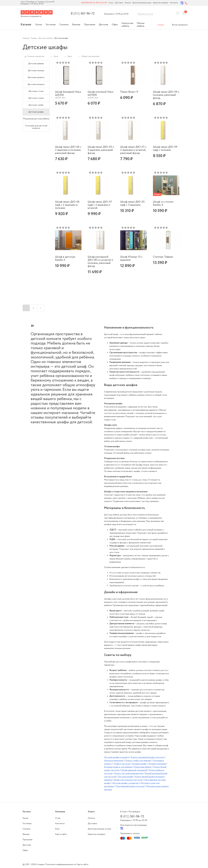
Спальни (64, 25)
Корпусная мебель (127, 25)
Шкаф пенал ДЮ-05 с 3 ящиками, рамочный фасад (101, 150)
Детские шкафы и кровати (117, 757)
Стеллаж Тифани (163, 257)
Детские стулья (36, 98)
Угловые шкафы (139, 764)
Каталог (26, 25)
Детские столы (36, 91)
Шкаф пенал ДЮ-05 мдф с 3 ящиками (132, 203)
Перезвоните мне (145, 14)
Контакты (174, 3)
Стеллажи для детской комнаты (36, 127)
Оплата (128, 3)
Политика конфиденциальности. (61, 864)
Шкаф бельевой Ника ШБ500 (68, 93)
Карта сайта (61, 834)
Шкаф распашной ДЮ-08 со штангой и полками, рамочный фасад (100, 262)
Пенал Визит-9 (129, 92)
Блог (57, 829)
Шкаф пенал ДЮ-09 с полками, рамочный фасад (166, 95)
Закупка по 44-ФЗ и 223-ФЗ (94, 3)
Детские (103, 25)
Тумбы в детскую (122, 764)
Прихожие (90, 25)
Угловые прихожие (157, 764)
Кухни (39, 25)
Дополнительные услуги (142, 3)
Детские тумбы (36, 105)
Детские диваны (36, 64)
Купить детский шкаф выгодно (129, 773)
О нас (111, 3)
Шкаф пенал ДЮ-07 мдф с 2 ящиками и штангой (100, 205)
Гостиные (51, 25)
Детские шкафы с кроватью (125, 783)
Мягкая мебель (141, 25)
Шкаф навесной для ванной (134, 770)
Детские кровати (36, 77)
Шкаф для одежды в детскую (128, 780)
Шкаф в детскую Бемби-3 (65, 258)
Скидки (161, 25)
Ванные (76, 25)
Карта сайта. (83, 864)
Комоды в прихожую (114, 761)
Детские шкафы (36, 112)
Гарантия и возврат (161, 3)
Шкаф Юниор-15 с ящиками (131, 258)
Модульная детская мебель (36, 119)
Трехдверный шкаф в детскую (130, 786)
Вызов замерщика (180, 25)
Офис (115, 25)
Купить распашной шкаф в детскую (148, 757)
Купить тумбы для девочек (138, 761)
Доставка (119, 3)
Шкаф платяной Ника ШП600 (100, 93)
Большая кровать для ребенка (118, 767)
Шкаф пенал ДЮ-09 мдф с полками (165, 148)
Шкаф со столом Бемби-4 (163, 203)
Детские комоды (36, 71)
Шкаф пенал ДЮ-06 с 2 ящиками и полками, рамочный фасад (68, 150)
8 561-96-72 (83, 14)
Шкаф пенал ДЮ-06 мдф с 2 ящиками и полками (67, 205)
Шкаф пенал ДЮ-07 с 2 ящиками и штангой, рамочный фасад (133, 150)
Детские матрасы (36, 84)
